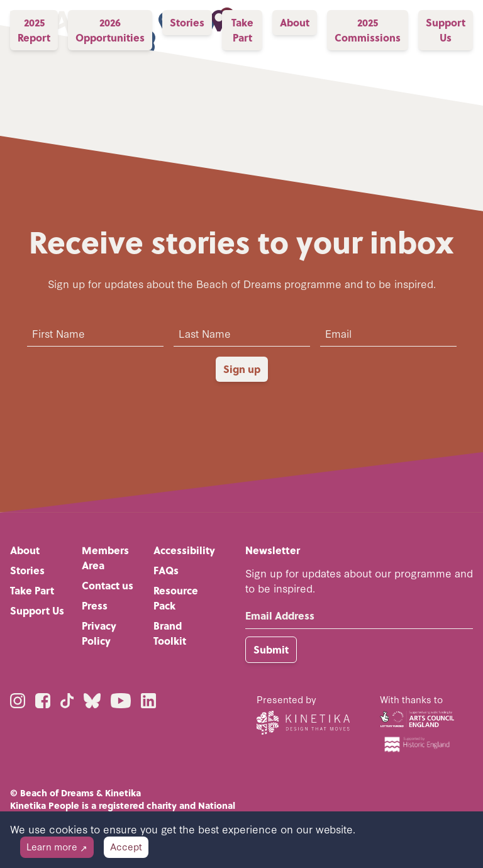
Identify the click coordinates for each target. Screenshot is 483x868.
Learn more (57, 846)
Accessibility (184, 550)
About (25, 550)
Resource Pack (176, 598)
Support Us (37, 610)
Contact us (108, 585)
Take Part (32, 590)
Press (95, 605)
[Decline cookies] (57, 847)
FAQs (166, 570)
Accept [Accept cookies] (126, 846)
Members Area (105, 558)
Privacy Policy (99, 633)
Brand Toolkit (170, 633)
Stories (27, 570)
